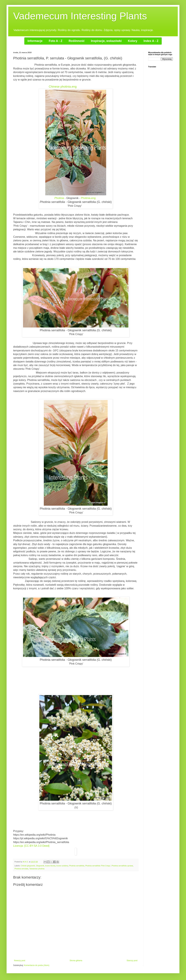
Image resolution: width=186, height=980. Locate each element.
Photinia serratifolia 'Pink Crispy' (98, 866)
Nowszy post (20, 961)
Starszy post (132, 961)
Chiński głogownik (28, 866)
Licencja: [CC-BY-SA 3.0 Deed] (31, 846)
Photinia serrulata (21, 869)
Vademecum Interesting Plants (80, 16)
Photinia (59, 198)
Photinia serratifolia (77, 866)
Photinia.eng (89, 198)
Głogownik (40, 866)
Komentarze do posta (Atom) (37, 965)
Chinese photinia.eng (63, 87)
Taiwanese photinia (37, 869)
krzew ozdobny (62, 866)
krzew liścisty (50, 866)
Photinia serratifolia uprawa (122, 866)
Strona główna (76, 961)
